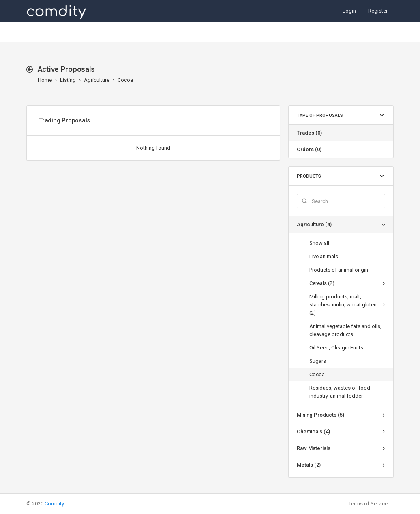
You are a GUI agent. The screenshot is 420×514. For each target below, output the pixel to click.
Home (45, 80)
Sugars (318, 361)
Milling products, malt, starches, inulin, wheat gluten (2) (343, 305)
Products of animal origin (339, 270)
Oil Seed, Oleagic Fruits (336, 348)
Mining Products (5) (320, 415)
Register (378, 11)
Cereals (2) (322, 283)
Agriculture (97, 80)
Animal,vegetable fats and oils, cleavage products (345, 330)
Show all (319, 243)
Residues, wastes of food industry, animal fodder (340, 392)
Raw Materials (314, 448)
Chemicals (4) (313, 432)
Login (349, 11)
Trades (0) (309, 133)
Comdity (54, 504)
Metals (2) (309, 465)
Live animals (324, 256)
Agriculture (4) (314, 224)
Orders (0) (309, 149)
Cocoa (125, 80)
